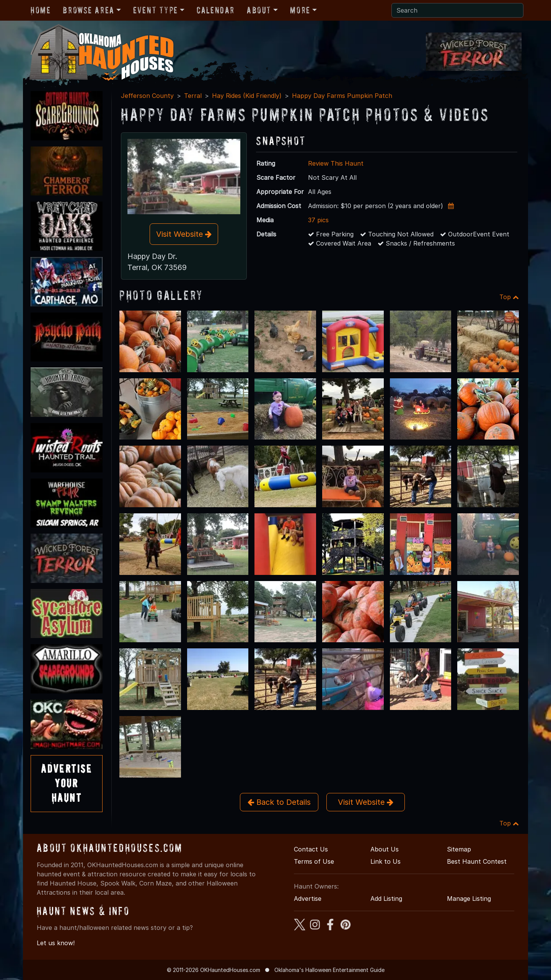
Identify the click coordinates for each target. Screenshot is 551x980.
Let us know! (56, 943)
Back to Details (279, 802)
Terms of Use (314, 861)
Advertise (308, 899)
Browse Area (88, 10)
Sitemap (459, 849)
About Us (385, 849)
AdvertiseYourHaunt (67, 783)
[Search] (457, 10)
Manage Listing (469, 899)
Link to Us (386, 861)
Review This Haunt (336, 163)
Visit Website (184, 234)
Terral (193, 96)
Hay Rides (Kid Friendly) (247, 96)
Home (41, 10)
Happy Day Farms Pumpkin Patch (342, 96)
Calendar (216, 10)
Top (509, 297)
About (259, 10)
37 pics (318, 220)
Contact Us (311, 849)
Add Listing (386, 899)
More (300, 10)
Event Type (156, 10)
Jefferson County (147, 96)
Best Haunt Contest (477, 861)
